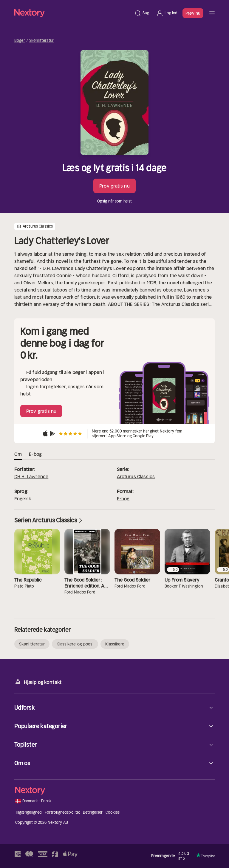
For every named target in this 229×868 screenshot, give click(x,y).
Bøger (20, 41)
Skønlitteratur (42, 41)
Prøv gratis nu (114, 186)
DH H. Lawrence (31, 476)
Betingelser (93, 812)
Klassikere (115, 644)
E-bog (123, 499)
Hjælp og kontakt (38, 682)
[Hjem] (72, 13)
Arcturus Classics (136, 476)
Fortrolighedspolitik (62, 812)
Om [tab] (18, 454)
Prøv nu (193, 13)
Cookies (113, 812)
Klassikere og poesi (75, 644)
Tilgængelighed (29, 812)
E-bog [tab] (35, 454)
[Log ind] (167, 13)
